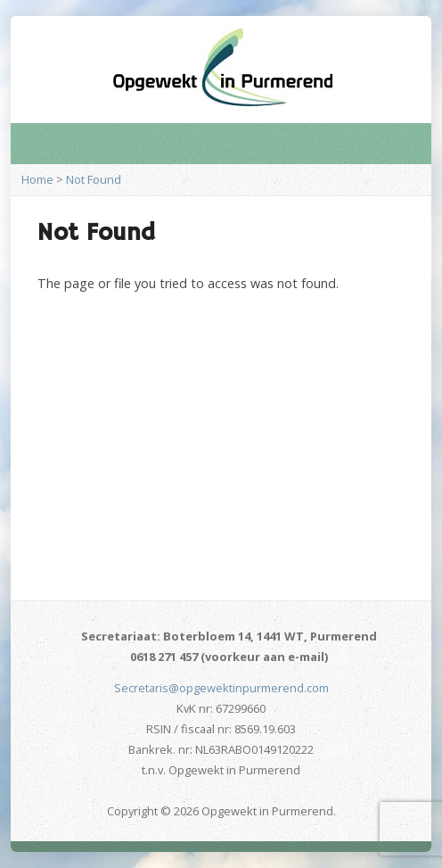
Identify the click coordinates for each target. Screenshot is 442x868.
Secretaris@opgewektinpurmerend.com (221, 688)
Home (37, 179)
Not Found (94, 179)
